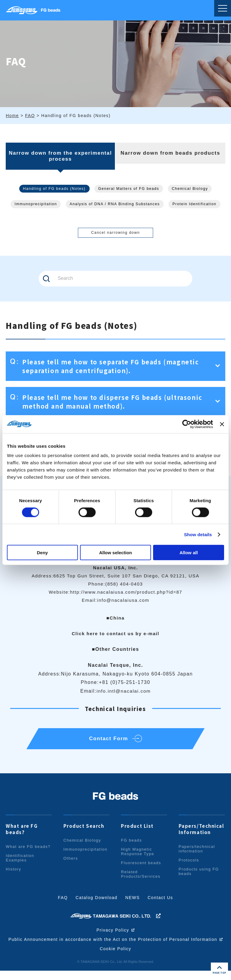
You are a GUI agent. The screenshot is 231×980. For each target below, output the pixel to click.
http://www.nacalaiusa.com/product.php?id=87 (126, 594)
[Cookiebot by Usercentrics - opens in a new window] (187, 424)
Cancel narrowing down (115, 234)
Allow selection (115, 553)
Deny (42, 553)
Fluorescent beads (141, 867)
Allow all (189, 553)
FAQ (63, 902)
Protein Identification (197, 204)
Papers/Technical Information (202, 833)
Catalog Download (97, 902)
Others (71, 863)
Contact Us (160, 902)
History (14, 874)
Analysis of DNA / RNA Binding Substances (115, 204)
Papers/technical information (197, 853)
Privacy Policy (113, 935)
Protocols (189, 865)
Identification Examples (20, 862)
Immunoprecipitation (34, 204)
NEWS (133, 902)
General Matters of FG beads (129, 189)
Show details (198, 534)
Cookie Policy (115, 958)
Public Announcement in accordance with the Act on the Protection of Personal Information (115, 946)
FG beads (131, 845)
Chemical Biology (192, 189)
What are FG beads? (22, 833)
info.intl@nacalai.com (124, 692)
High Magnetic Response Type (138, 856)
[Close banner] (222, 424)
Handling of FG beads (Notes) (53, 189)
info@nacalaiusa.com (123, 602)
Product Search (84, 830)
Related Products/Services (141, 879)
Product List (137, 830)
